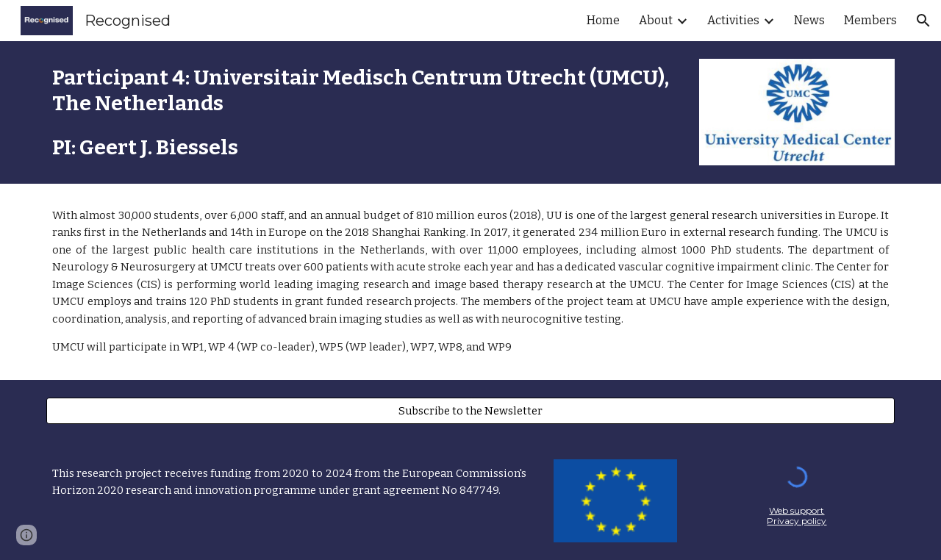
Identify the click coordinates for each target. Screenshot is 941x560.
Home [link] (603, 20)
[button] (923, 21)
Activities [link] (733, 20)
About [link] (656, 20)
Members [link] (870, 20)
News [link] (809, 20)
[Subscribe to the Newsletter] (470, 410)
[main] (362, 112)
